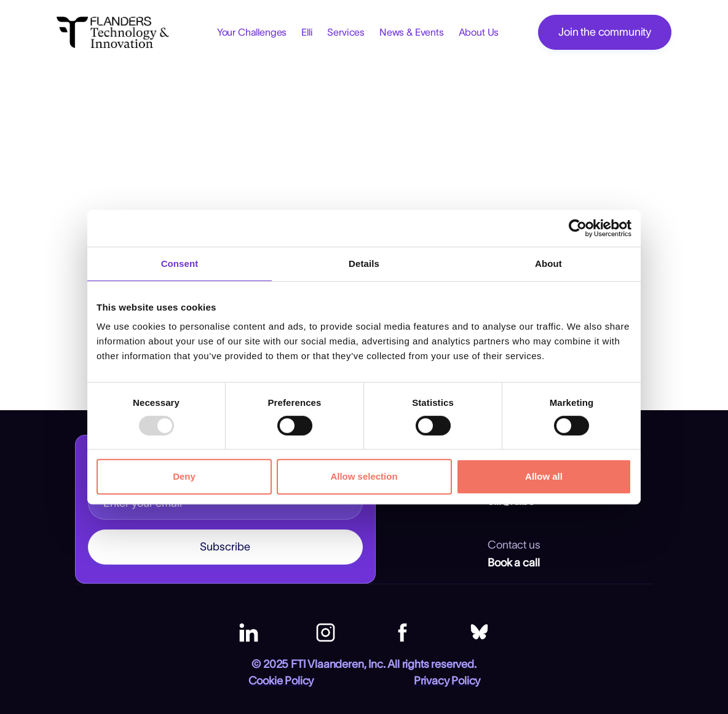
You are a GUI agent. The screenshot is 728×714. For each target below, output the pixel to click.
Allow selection (364, 476)
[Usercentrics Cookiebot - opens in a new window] (578, 228)
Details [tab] (364, 264)
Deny (184, 476)
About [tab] (548, 264)
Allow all (544, 476)
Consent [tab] (180, 264)
